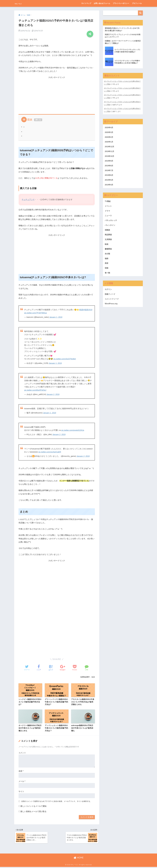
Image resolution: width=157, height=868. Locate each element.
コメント (22, 753)
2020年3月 (109, 133)
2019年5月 (109, 181)
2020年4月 (109, 128)
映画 (107, 247)
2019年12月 (110, 147)
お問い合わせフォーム (102, 3)
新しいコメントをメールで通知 (33, 807)
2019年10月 (110, 157)
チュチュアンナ (28, 200)
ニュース (108, 218)
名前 (21, 772)
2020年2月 (109, 138)
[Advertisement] (57, 94)
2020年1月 (109, 142)
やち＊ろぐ (21, 3)
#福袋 (81, 310)
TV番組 (108, 203)
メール (22, 782)
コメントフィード (112, 303)
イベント (108, 208)
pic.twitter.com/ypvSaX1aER (50, 452)
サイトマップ (86, 3)
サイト (21, 792)
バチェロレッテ (111, 223)
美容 (107, 266)
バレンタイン (110, 227)
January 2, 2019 (53, 394)
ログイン (108, 293)
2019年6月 (109, 177)
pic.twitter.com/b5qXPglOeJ (36, 390)
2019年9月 (109, 162)
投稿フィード (110, 298)
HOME (79, 859)
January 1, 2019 (56, 317)
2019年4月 (109, 186)
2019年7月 (109, 172)
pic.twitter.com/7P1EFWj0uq (36, 313)
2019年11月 (110, 152)
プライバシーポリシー (121, 3)
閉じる (38, 120)
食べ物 (108, 276)
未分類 (108, 257)
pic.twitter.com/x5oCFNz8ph (65, 359)
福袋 (93, 677)
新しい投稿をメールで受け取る (33, 812)
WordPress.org (111, 307)
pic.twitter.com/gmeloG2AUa (73, 430)
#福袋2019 (88, 310)
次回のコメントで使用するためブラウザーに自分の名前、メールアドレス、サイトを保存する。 (56, 802)
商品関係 (108, 237)
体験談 (108, 232)
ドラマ (108, 213)
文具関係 (108, 242)
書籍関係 (108, 252)
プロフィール (137, 3)
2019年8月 (109, 167)
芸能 (107, 271)
